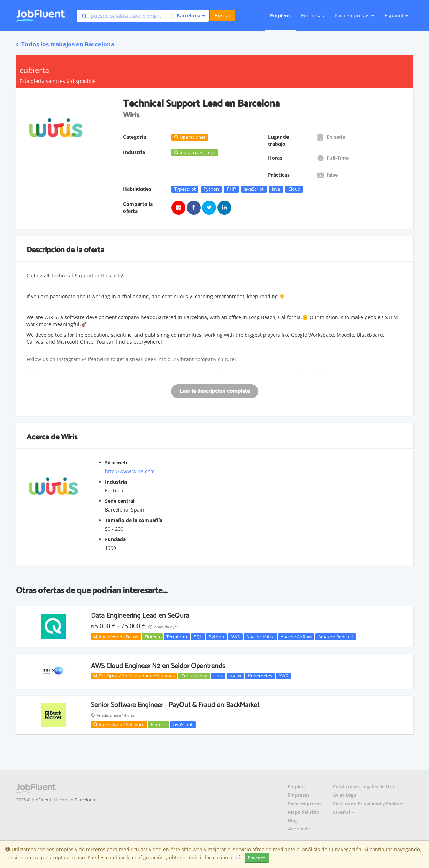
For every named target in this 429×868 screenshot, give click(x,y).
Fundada (115, 539)
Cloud (294, 189)
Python (211, 189)
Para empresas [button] (354, 16)
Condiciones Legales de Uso (363, 787)
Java (276, 189)
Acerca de (299, 829)
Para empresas (305, 804)
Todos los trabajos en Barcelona (65, 44)
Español (396, 16)
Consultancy (194, 676)
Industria (116, 482)
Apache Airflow (296, 637)
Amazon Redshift (336, 637)
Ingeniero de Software (119, 724)
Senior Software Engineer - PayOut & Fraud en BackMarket (175, 705)
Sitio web (116, 463)
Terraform (177, 637)
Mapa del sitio (304, 812)
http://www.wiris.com (130, 471)
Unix (218, 676)
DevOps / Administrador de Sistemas (134, 676)
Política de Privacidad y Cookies (368, 804)
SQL (198, 637)
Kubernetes (260, 676)
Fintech (152, 637)
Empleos (280, 16)
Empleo (296, 787)
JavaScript (254, 189)
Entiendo (257, 858)
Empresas (313, 16)
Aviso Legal (345, 795)
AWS (235, 637)
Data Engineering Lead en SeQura (140, 616)
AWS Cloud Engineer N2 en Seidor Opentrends (158, 666)
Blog (293, 820)
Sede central (120, 501)
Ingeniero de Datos (116, 637)
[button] (188, 16)
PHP (231, 189)
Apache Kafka (260, 637)
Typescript (185, 189)
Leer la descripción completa (215, 391)
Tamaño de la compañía (134, 520)
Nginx (235, 676)
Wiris (69, 437)
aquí (235, 857)
